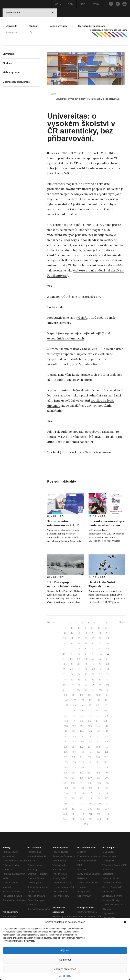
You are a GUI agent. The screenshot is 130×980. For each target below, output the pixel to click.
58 (64, 664)
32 (79, 643)
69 (94, 669)
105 (106, 695)
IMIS (83, 4)
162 (82, 747)
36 (107, 643)
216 (82, 793)
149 (74, 737)
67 (79, 669)
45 (71, 654)
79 (65, 680)
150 (82, 737)
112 (67, 705)
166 (66, 752)
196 (65, 778)
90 (93, 685)
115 (90, 705)
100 (66, 695)
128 (98, 716)
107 (74, 700)
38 (71, 649)
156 (82, 742)
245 (73, 819)
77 (100, 674)
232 (65, 809)
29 (108, 638)
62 (93, 664)
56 (100, 659)
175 (90, 757)
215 (74, 793)
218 (98, 793)
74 (79, 674)
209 (74, 788)
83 (93, 680)
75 (86, 674)
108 (83, 700)
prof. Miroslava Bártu (86, 364)
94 (71, 690)
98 (101, 690)
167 (74, 752)
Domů (54, 94)
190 (66, 773)
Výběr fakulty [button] (30, 13)
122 (98, 711)
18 (79, 633)
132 (82, 721)
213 (106, 788)
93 (64, 690)
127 (90, 716)
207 (107, 783)
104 (98, 695)
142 (66, 731)
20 (93, 633)
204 (82, 783)
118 (66, 711)
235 (90, 809)
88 (79, 685)
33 (86, 643)
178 (66, 762)
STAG (96, 4)
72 (64, 674)
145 (90, 731)
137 (74, 726)
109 (91, 700)
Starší (122, 622)
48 (93, 654)
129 (106, 716)
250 (86, 824)
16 (65, 633)
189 (106, 767)
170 (99, 752)
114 (82, 705)
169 (90, 752)
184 (66, 767)
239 (73, 814)
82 (86, 680)
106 (66, 700)
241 (90, 814)
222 (82, 798)
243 (107, 814)
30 (65, 643)
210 (83, 788)
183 (106, 762)
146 (98, 731)
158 (98, 742)
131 (74, 721)
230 (99, 804)
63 (100, 664)
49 (101, 654)
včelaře (82, 318)
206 (99, 783)
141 (106, 726)
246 (82, 819)
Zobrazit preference (65, 969)
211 (91, 788)
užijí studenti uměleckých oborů (69, 380)
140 (98, 726)
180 (82, 762)
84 (100, 680)
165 (106, 747)
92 (108, 685)
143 (74, 731)
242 (99, 814)
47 (86, 654)
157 (90, 742)
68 (86, 669)
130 (66, 721)
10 (72, 628)
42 (100, 649)
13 (92, 628)
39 (79, 649)
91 (100, 685)
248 (99, 819)
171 (107, 752)
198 (82, 778)
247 (90, 819)
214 (66, 793)
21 (100, 633)
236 (99, 809)
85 (107, 680)
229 (90, 804)
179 (74, 762)
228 (82, 804)
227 (74, 804)
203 (73, 783)
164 (98, 747)
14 (99, 628)
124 (66, 716)
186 (82, 767)
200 (98, 778)
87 (72, 685)
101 (74, 695)
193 (90, 773)
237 (107, 809)
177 (106, 757)
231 (107, 804)
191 (74, 773)
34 (93, 643)
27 (93, 638)
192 (82, 773)
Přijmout (65, 950)
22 (107, 633)
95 (79, 690)
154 (66, 742)
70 (101, 669)
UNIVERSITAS (69, 153)
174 (82, 757)
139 (90, 726)
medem (61, 307)
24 (72, 638)
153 (106, 737)
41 (93, 649)
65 (64, 669)
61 (86, 664)
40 (86, 649)
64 (108, 664)
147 (106, 731)
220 (65, 798)
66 (72, 669)
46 (79, 654)
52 (71, 659)
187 (90, 767)
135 (106, 721)
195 (106, 773)
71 (108, 669)
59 (71, 664)
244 (65, 819)
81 (79, 680)
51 (64, 659)
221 (74, 798)
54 (86, 659)
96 (86, 690)
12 (85, 628)
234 (82, 809)
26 (86, 638)
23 (64, 638)
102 (82, 695)
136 (66, 726)
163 (90, 747)
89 (86, 685)
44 (64, 654)
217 (90, 793)
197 (74, 778)
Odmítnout (65, 960)
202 (65, 783)
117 (105, 705)
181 (90, 762)
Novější (51, 622)
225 (107, 798)
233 (73, 809)
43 (108, 649)
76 (93, 674)
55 (93, 659)
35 (100, 643)
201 (107, 778)
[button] (125, 922)
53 (79, 659)
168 (82, 752)
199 (90, 778)
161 (74, 747)
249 (107, 819)
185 (74, 767)
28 (100, 638)
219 (106, 793)
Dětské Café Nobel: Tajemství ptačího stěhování (102, 586)
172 (66, 757)
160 (66, 747)
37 (64, 649)
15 (106, 628)
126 (82, 716)
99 (108, 690)
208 (66, 788)
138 (82, 726)
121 (90, 711)
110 (99, 700)
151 (90, 737)
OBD (70, 4)
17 (72, 633)
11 (79, 628)
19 (86, 633)
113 (74, 705)
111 (106, 700)
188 (98, 767)
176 (98, 757)
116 (97, 705)
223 (90, 798)
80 (72, 680)
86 (64, 685)
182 (98, 762)
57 (107, 659)
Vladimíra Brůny (70, 349)
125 (74, 716)
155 (74, 742)
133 (90, 721)
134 (98, 721)
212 (98, 788)
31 (72, 643)
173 (74, 757)
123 (106, 711)
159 (106, 742)
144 (82, 731)
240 (82, 814)
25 (79, 638)
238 (65, 814)
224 (98, 798)
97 (93, 690)
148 (66, 737)
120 (82, 711)
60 (79, 664)
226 (65, 804)
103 (90, 695)
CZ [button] (58, 4)
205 (90, 783)
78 (107, 674)
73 (72, 674)
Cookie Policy (65, 976)
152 (98, 737)
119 (74, 711)
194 (98, 773)
